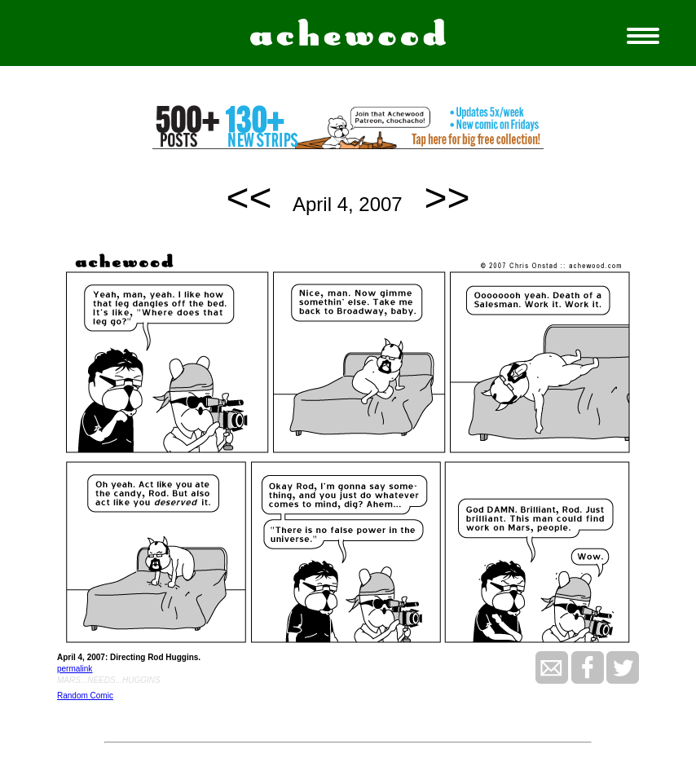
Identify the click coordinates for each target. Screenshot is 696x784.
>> (447, 198)
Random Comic (85, 696)
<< (249, 198)
